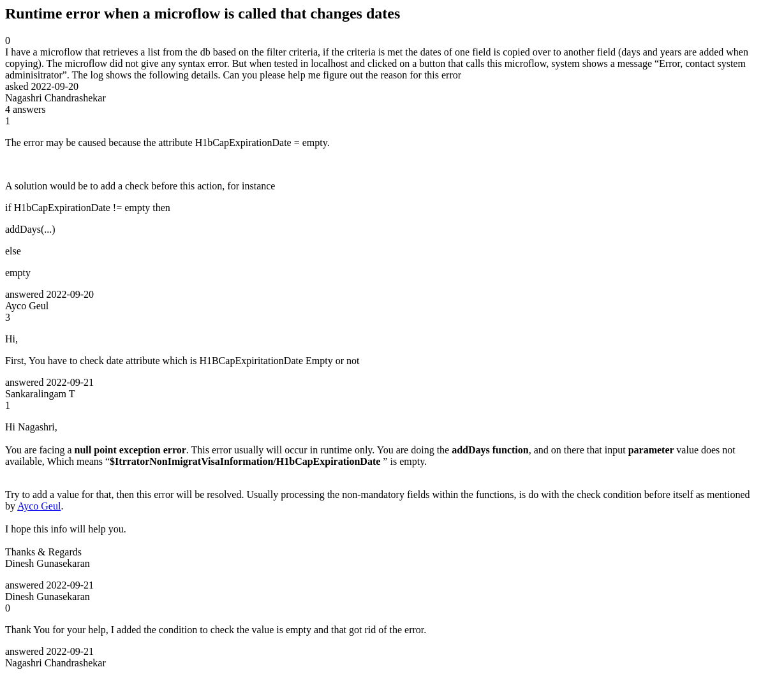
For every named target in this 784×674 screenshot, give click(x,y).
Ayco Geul (39, 506)
